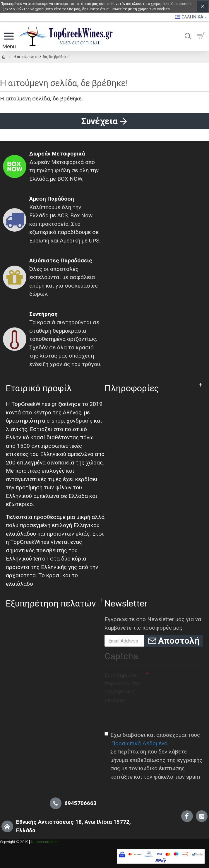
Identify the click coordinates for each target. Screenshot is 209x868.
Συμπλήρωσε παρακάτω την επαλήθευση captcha (123, 687)
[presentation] (149, 717)
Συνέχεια (99, 121)
